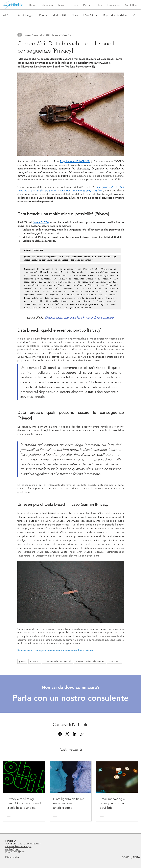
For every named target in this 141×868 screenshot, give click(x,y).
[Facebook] (60, 734)
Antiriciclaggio (26, 15)
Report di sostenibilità (115, 15)
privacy (22, 661)
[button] (62, 5)
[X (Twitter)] (67, 734)
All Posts (8, 15)
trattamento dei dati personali (57, 661)
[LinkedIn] (75, 734)
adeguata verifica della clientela (90, 661)
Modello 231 (59, 15)
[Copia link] (82, 734)
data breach (115, 661)
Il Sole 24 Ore (90, 15)
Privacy (43, 15)
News (75, 15)
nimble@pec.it (13, 849)
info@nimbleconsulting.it (18, 846)
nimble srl (35, 661)
